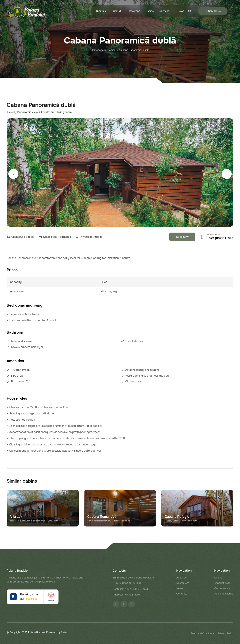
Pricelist (116, 11)
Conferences (222, 588)
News (181, 11)
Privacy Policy (226, 633)
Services (164, 11)
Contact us (213, 11)
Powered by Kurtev (57, 632)
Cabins (150, 11)
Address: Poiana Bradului (127, 595)
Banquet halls (222, 583)
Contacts (182, 594)
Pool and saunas (224, 594)
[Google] (132, 604)
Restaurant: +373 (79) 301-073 (130, 589)
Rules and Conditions (203, 633)
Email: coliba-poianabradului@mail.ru (133, 578)
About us (101, 11)
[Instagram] (124, 604)
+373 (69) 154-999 (220, 238)
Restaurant (133, 11)
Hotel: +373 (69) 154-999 (127, 583)
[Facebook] (116, 604)
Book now (182, 237)
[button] (13, 174)
